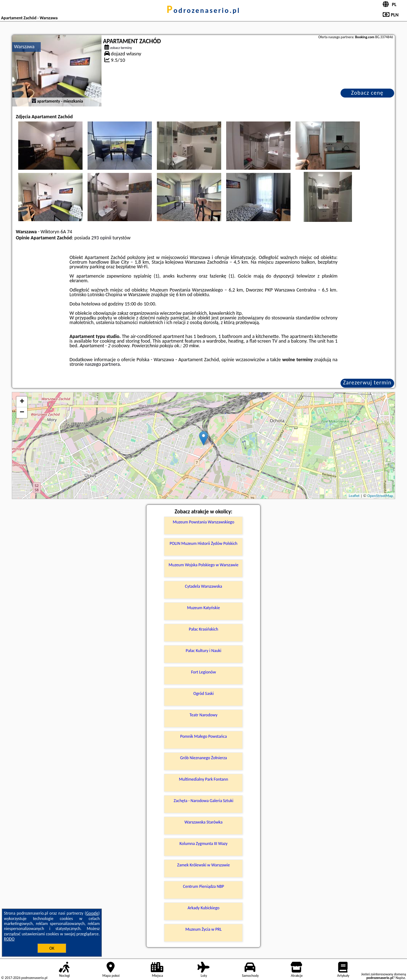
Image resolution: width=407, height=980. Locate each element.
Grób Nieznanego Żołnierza (203, 758)
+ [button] (22, 402)
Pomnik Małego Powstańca (203, 736)
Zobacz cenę (367, 93)
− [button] (22, 413)
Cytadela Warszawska (204, 586)
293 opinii (101, 238)
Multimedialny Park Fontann (204, 779)
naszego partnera (102, 364)
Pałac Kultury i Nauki (204, 651)
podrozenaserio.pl (204, 10)
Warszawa (24, 47)
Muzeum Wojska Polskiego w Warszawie (203, 565)
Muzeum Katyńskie (204, 608)
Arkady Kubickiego (203, 908)
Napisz (400, 978)
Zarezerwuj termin (367, 382)
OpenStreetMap (380, 496)
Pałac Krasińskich (204, 629)
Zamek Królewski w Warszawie (204, 865)
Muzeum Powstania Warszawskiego (203, 522)
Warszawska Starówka (203, 822)
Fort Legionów (204, 672)
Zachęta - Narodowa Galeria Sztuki (203, 801)
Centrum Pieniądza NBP (203, 886)
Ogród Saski (203, 693)
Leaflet (354, 496)
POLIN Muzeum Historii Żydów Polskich (204, 543)
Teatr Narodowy (204, 715)
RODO (9, 939)
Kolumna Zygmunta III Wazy (203, 844)
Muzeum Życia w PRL (204, 929)
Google (92, 913)
